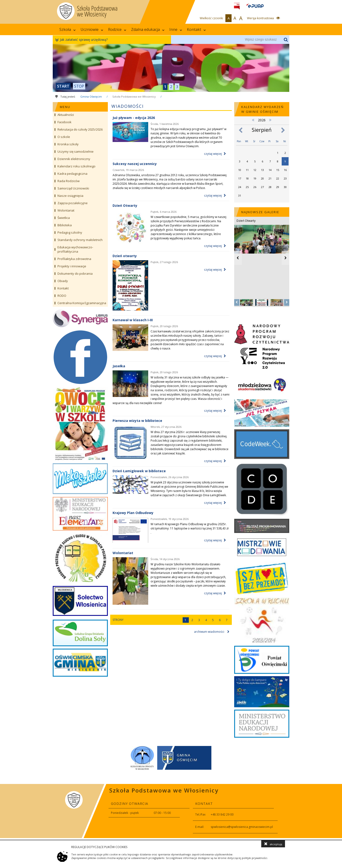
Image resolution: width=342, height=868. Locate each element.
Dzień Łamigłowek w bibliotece (139, 471)
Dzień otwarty (125, 256)
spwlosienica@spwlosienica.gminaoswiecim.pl (242, 827)
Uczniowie (92, 29)
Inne (176, 29)
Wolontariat (123, 553)
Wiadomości (128, 106)
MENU (65, 107)
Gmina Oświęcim (91, 97)
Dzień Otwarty (125, 205)
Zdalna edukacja (148, 29)
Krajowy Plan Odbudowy (133, 513)
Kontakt (196, 29)
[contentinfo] (171, 811)
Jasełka (119, 366)
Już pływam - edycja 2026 (134, 118)
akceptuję (273, 844)
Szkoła (68, 29)
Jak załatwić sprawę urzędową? (83, 40)
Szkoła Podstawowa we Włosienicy (134, 97)
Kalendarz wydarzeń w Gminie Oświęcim (263, 109)
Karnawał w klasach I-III (133, 320)
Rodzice (117, 29)
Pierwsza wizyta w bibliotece (137, 421)
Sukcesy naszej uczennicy (135, 164)
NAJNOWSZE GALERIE (260, 212)
